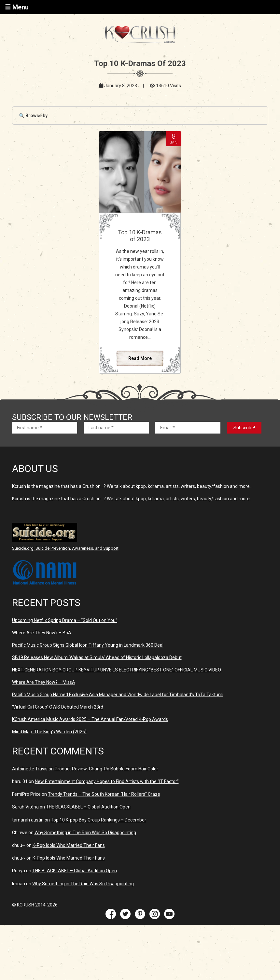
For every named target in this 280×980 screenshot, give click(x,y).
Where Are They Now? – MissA (44, 682)
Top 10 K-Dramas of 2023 (140, 236)
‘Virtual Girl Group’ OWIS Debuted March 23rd (58, 707)
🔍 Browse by (33, 116)
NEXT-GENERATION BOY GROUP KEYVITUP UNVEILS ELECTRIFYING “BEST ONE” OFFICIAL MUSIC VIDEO (117, 670)
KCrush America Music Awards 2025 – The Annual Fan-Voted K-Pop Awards (90, 719)
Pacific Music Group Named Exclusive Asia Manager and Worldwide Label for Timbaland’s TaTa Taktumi (118, 695)
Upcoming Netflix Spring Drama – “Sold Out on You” (65, 620)
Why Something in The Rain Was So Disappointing (85, 833)
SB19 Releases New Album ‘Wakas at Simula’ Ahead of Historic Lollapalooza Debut (97, 657)
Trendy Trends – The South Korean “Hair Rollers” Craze (104, 794)
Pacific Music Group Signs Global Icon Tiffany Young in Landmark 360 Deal (88, 645)
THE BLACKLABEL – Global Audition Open (88, 807)
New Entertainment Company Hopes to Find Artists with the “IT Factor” (107, 781)
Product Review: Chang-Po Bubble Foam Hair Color (106, 769)
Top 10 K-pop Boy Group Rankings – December (98, 820)
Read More (140, 358)
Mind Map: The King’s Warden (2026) (49, 732)
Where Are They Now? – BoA (42, 633)
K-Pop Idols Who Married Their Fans (69, 845)
